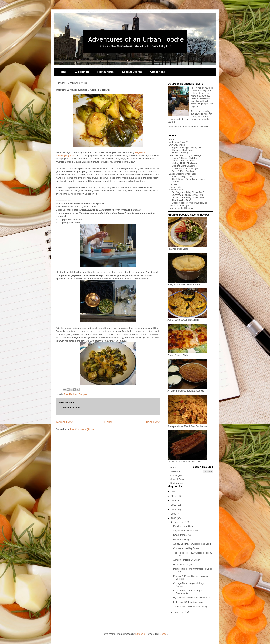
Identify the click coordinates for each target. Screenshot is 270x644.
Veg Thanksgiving (198, 203)
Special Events (132, 72)
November (179, 612)
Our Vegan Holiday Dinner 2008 (188, 198)
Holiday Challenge (182, 564)
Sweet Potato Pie (182, 535)
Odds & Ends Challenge (184, 171)
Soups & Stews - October (185, 158)
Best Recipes (71, 394)
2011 (174, 509)
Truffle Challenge (181, 153)
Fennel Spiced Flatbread (187, 354)
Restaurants (105, 72)
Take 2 (201, 147)
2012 (174, 505)
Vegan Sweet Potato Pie (185, 531)
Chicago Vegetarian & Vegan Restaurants (188, 592)
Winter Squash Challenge (185, 169)
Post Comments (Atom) (82, 429)
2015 (174, 496)
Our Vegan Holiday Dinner (186, 548)
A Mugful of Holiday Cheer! (187, 560)
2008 (174, 518)
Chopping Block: (181, 203)
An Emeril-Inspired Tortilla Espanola (187, 389)
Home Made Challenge (184, 161)
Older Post (152, 422)
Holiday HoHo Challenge (184, 163)
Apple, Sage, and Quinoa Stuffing (190, 607)
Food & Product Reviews (181, 208)
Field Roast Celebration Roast (188, 602)
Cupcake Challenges (182, 150)
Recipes (83, 394)
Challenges (158, 72)
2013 (174, 500)
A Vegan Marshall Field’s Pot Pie (187, 283)
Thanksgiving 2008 (181, 200)
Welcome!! (82, 72)
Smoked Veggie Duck (183, 176)
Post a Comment (72, 408)
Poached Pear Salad (187, 248)
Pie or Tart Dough (182, 539)
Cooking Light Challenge (184, 166)
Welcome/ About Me (179, 142)
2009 (174, 514)
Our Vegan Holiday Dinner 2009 (188, 195)
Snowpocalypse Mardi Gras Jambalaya (187, 425)
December (179, 522)
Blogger (163, 634)
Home (62, 72)
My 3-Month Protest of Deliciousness (192, 598)
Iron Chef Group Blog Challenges (186, 155)
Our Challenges (177, 145)
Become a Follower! (198, 127)
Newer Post (64, 422)
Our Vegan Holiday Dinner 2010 (188, 192)
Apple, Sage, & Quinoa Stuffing (187, 318)
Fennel (175, 182)
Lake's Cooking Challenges (183, 174)
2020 (174, 491)
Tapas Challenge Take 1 (184, 147)
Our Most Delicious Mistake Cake (187, 460)
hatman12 (141, 634)
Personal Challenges (179, 205)
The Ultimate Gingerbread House (189, 179)
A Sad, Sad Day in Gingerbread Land (192, 544)
